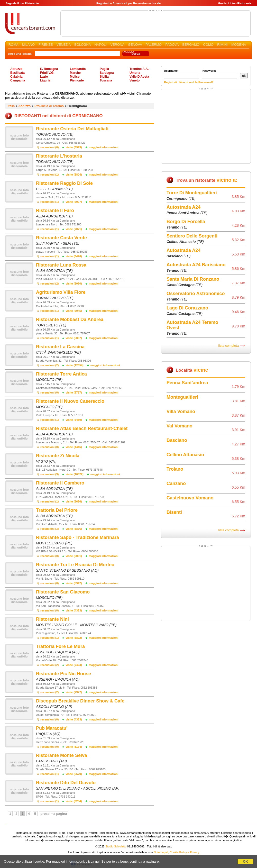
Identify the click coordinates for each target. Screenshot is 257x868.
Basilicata (17, 73)
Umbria (135, 73)
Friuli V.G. (47, 73)
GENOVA (135, 45)
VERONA (117, 45)
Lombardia (78, 69)
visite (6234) (74, 801)
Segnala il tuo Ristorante (22, 3)
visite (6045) (74, 311)
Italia (11, 106)
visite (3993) (74, 147)
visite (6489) (74, 420)
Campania (18, 80)
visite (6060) (74, 284)
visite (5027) (74, 202)
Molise (75, 77)
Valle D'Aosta (139, 77)
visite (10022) (75, 474)
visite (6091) (74, 556)
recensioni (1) (50, 175)
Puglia (104, 69)
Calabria (16, 77)
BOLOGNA (82, 45)
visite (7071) (74, 229)
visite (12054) (75, 365)
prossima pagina (54, 814)
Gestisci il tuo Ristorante (235, 3)
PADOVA (172, 45)
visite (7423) (74, 665)
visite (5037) (74, 338)
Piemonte (77, 80)
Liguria (45, 80)
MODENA (238, 45)
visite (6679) (74, 774)
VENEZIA (64, 45)
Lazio (44, 77)
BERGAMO (191, 45)
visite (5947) (74, 583)
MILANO (28, 45)
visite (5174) (74, 747)
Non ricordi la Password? (196, 82)
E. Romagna (49, 69)
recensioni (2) (50, 284)
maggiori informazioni (104, 147)
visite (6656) (74, 501)
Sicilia (104, 77)
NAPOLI (100, 45)
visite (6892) (74, 638)
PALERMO (154, 45)
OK (245, 861)
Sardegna (107, 73)
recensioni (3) (50, 474)
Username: (182, 74)
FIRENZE (46, 45)
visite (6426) (74, 256)
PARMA (128, 52)
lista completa (229, 346)
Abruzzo (16, 69)
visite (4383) (74, 610)
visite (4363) (74, 719)
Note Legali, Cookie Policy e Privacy (177, 852)
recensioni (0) (50, 147)
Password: (219, 74)
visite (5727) (74, 392)
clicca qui (93, 861)
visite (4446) (74, 447)
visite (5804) (74, 175)
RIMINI (222, 45)
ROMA (13, 45)
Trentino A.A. (139, 69)
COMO (208, 45)
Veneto (135, 80)
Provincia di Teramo (49, 106)
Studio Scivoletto (116, 846)
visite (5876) (74, 529)
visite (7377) (74, 692)
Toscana (106, 80)
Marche (75, 73)
